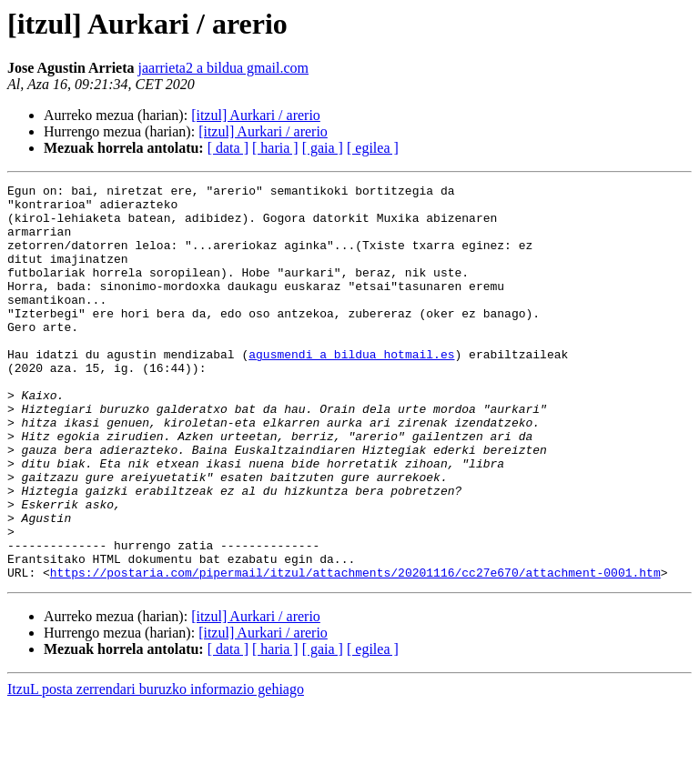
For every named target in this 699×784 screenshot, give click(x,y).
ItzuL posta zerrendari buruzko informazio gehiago (156, 768)
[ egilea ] (373, 148)
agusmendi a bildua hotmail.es (351, 389)
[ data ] (228, 148)
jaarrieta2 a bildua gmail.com (223, 68)
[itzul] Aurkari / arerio (256, 115)
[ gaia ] (323, 148)
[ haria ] (275, 148)
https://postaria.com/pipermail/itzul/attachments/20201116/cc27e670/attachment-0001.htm (355, 651)
